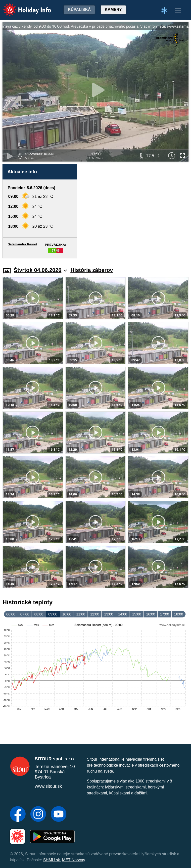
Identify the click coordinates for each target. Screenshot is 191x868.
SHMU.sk (51, 860)
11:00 (81, 614)
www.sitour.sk (48, 786)
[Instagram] (38, 815)
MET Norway (74, 860)
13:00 (109, 614)
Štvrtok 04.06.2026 (40, 270)
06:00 (11, 614)
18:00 (179, 614)
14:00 (123, 614)
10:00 (67, 614)
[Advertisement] (135, 211)
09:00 (53, 614)
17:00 (165, 614)
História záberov (92, 270)
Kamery (113, 10)
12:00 (95, 614)
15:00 (137, 614)
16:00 (151, 614)
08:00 (39, 614)
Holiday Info (22, 6)
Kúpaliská (79, 10)
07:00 (25, 614)
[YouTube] (59, 815)
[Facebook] (18, 815)
